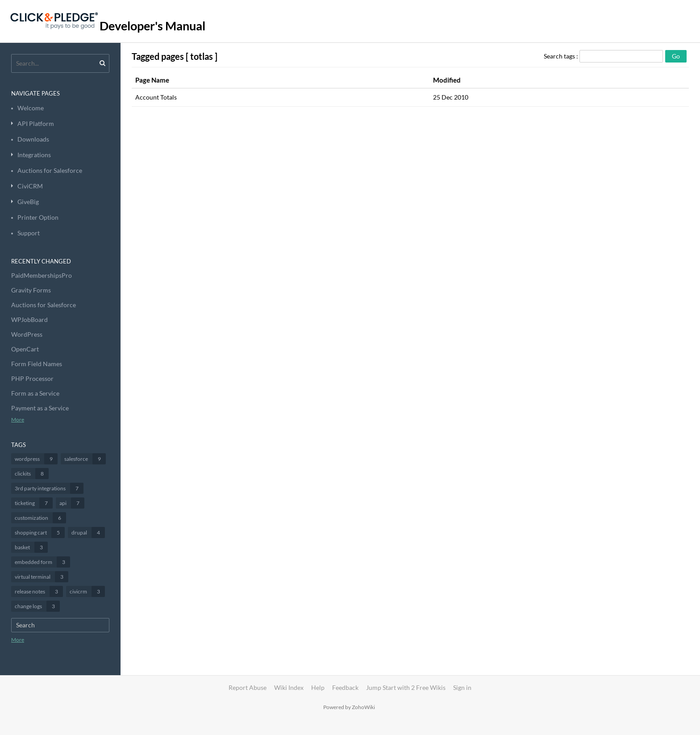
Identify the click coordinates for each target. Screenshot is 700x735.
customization (40, 518)
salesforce (85, 459)
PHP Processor (32, 378)
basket (31, 547)
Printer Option (38, 217)
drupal (88, 532)
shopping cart (40, 532)
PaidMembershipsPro (42, 275)
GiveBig (28, 202)
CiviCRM (30, 186)
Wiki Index (289, 687)
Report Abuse (248, 687)
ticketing (34, 503)
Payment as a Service (40, 408)
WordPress (27, 334)
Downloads (33, 139)
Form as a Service (35, 393)
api (72, 503)
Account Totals (156, 97)
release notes (39, 591)
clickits (32, 474)
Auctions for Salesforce (50, 170)
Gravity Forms (31, 290)
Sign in (462, 687)
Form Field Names (37, 364)
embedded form (42, 562)
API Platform (36, 123)
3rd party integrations (49, 488)
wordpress (36, 459)
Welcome (31, 108)
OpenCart (25, 349)
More (18, 420)
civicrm (87, 591)
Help (318, 687)
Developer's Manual (152, 26)
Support (29, 233)
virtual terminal (42, 577)
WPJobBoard (29, 319)
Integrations (34, 155)
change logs (37, 606)
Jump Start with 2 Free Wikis (406, 687)
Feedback (345, 687)
